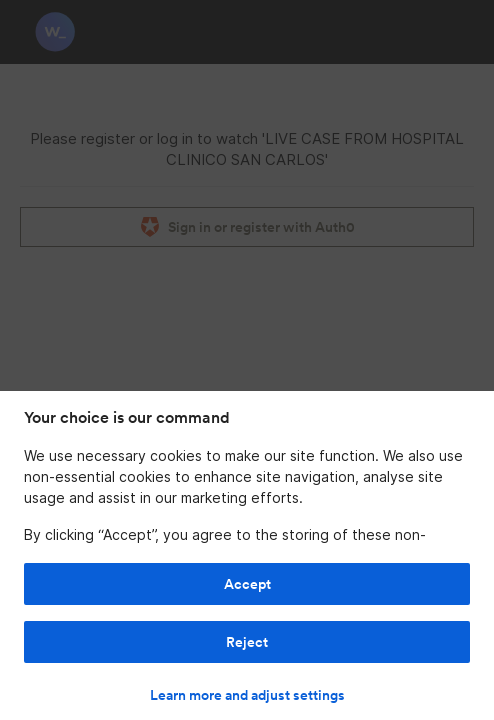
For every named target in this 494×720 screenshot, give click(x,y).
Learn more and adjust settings (247, 695)
